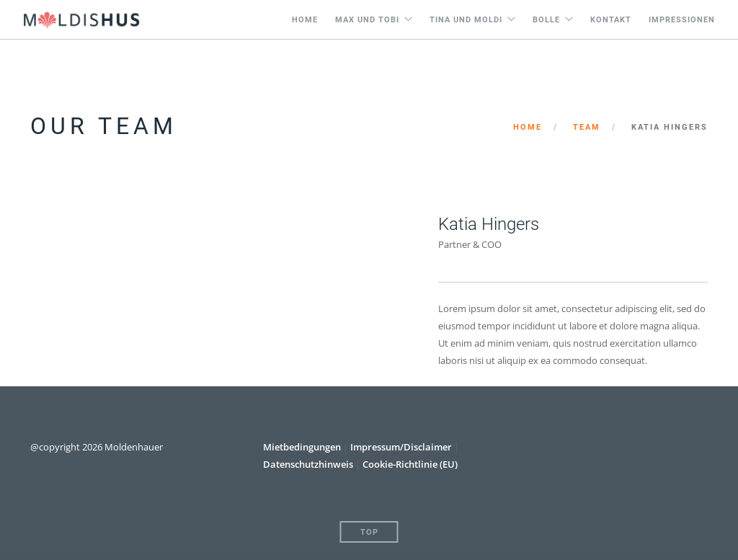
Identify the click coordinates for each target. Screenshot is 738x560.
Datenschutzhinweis (308, 464)
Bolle (546, 20)
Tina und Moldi (466, 20)
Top (369, 532)
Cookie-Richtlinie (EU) (410, 464)
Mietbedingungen (303, 447)
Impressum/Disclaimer (401, 447)
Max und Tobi (367, 20)
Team (587, 127)
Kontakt (611, 20)
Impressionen (682, 20)
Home (305, 20)
